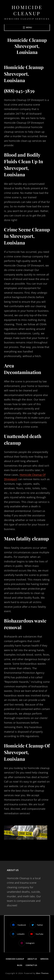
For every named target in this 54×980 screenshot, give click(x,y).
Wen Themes (42, 973)
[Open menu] (27, 27)
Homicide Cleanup (27, 10)
